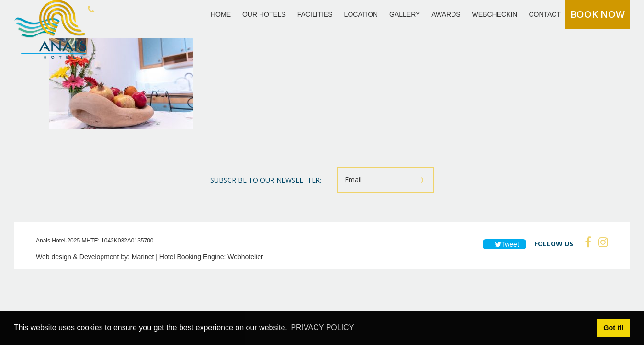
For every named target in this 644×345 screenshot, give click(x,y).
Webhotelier (245, 257)
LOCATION (361, 14)
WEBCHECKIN (495, 14)
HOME (221, 14)
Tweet (504, 244)
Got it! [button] (613, 328)
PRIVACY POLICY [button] (322, 328)
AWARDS (446, 14)
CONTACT (545, 14)
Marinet (143, 257)
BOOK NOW (598, 14)
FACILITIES (315, 14)
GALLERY (405, 14)
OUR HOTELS (264, 14)
